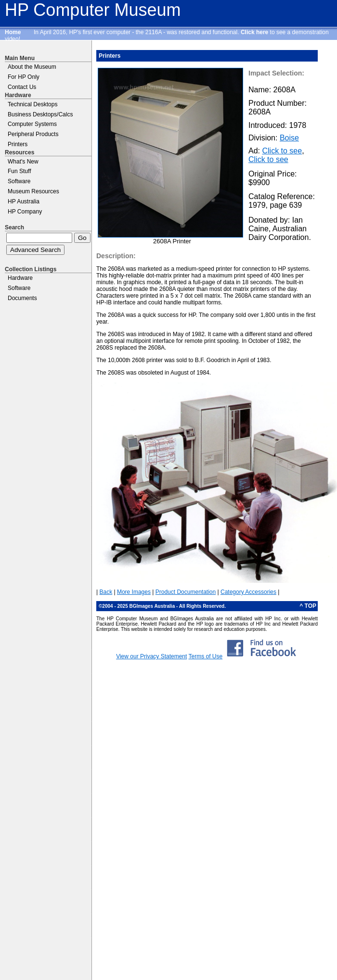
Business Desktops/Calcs (40, 114)
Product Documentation (186, 592)
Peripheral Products (33, 134)
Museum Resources (33, 191)
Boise (289, 138)
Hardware (20, 278)
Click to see (282, 151)
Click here (254, 32)
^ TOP (308, 606)
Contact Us (22, 87)
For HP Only (24, 77)
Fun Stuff (19, 171)
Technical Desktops (32, 104)
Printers (18, 144)
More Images (134, 592)
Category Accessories (248, 592)
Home (13, 32)
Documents (22, 298)
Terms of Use (205, 656)
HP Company (25, 212)
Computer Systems (32, 124)
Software (19, 181)
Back (106, 592)
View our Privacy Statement (151, 656)
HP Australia (24, 201)
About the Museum (32, 67)
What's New (23, 162)
